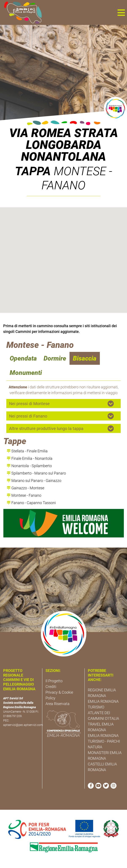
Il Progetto (54, 681)
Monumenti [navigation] (26, 373)
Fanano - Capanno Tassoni (31, 503)
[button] (121, 12)
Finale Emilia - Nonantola (30, 458)
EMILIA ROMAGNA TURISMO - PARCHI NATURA (104, 741)
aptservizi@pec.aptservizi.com (23, 725)
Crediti (51, 687)
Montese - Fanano (24, 495)
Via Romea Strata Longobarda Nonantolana (64, 145)
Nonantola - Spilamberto (29, 466)
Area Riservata (57, 704)
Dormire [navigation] (55, 358)
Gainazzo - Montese (25, 488)
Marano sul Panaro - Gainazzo (34, 481)
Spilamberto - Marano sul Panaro (36, 473)
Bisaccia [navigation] (85, 358)
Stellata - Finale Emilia (27, 451)
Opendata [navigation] (23, 358)
